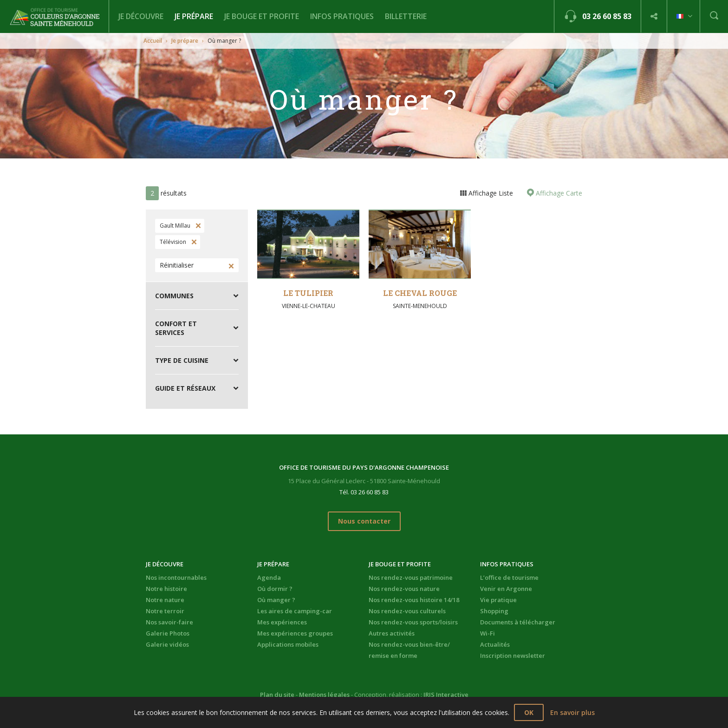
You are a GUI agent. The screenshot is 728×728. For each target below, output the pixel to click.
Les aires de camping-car (295, 611)
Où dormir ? (275, 589)
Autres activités (392, 633)
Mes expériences (282, 622)
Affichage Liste (490, 193)
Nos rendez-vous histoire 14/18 (414, 600)
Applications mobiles (288, 644)
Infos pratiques (342, 16)
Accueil (153, 41)
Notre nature (165, 600)
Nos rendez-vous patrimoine (411, 577)
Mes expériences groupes (295, 633)
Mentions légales (324, 695)
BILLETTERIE (406, 16)
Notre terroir (165, 611)
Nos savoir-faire (169, 622)
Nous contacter (364, 521)
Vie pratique (498, 600)
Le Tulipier (308, 293)
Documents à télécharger (518, 622)
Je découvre (141, 16)
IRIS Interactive (446, 695)
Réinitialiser (177, 265)
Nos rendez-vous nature (404, 589)
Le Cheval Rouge (420, 293)
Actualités (495, 644)
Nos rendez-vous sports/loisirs (413, 622)
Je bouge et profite (262, 16)
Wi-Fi (487, 633)
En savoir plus (572, 712)
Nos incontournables (176, 577)
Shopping (494, 611)
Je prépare (194, 16)
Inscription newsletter (513, 656)
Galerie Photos (168, 633)
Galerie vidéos (167, 644)
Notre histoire (166, 589)
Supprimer (197, 226)
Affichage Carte (558, 193)
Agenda (269, 577)
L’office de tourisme (509, 577)
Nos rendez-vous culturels (407, 611)
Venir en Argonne (506, 589)
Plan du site (277, 695)
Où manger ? (276, 600)
